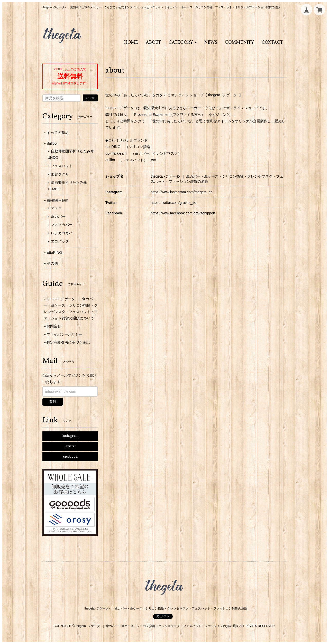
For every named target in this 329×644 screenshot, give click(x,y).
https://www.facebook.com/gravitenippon (183, 213)
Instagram (70, 436)
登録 (53, 402)
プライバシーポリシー (65, 334)
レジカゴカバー (63, 233)
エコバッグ (60, 241)
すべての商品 (58, 133)
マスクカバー (62, 225)
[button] (183, 43)
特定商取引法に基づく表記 (68, 342)
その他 (52, 263)
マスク (56, 208)
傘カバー (58, 216)
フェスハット (62, 166)
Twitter (70, 446)
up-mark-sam (58, 200)
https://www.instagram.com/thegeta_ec (181, 192)
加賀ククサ (60, 174)
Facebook (70, 457)
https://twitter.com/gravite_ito (173, 203)
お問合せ (54, 326)
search (90, 98)
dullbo (52, 143)
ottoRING (54, 253)
